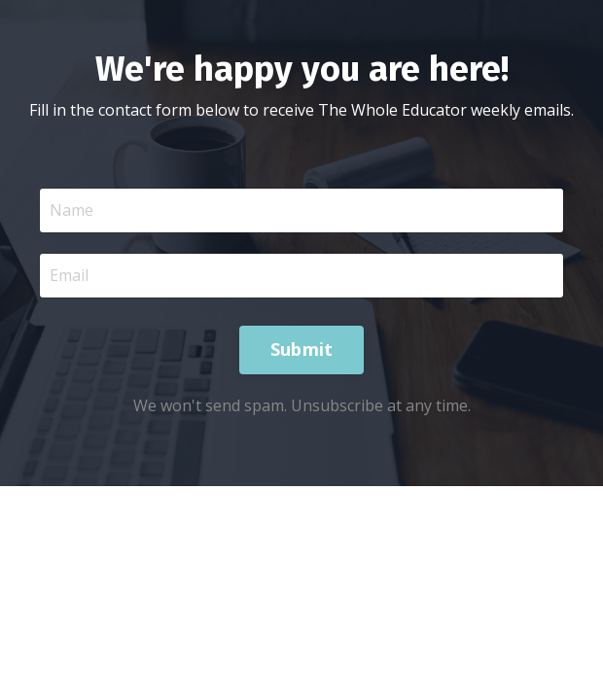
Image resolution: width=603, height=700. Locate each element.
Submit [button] (302, 349)
